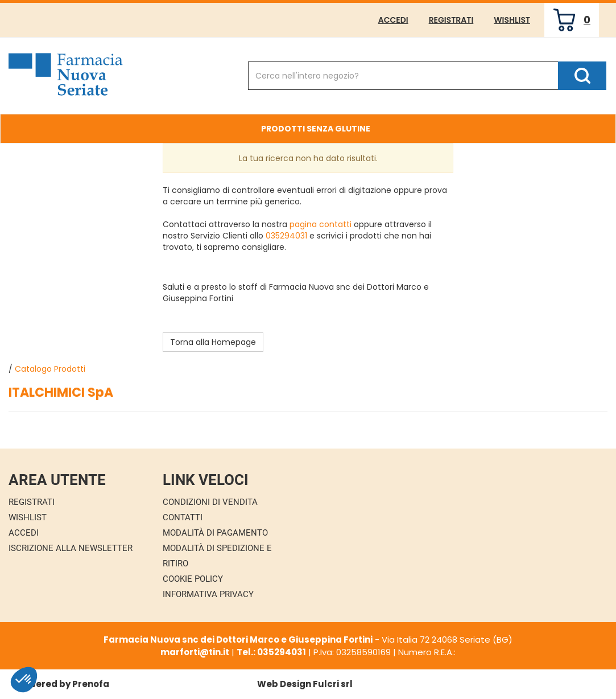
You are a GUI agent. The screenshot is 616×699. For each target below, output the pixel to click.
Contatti (183, 517)
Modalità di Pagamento (215, 533)
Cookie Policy (193, 579)
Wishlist (512, 20)
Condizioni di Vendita (210, 502)
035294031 (286, 236)
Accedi (393, 20)
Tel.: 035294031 (271, 652)
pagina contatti (321, 224)
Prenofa (91, 684)
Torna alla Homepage (213, 342)
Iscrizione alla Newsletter (71, 548)
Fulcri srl (333, 684)
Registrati (451, 20)
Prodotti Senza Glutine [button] (316, 129)
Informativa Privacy (208, 594)
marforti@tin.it (195, 652)
